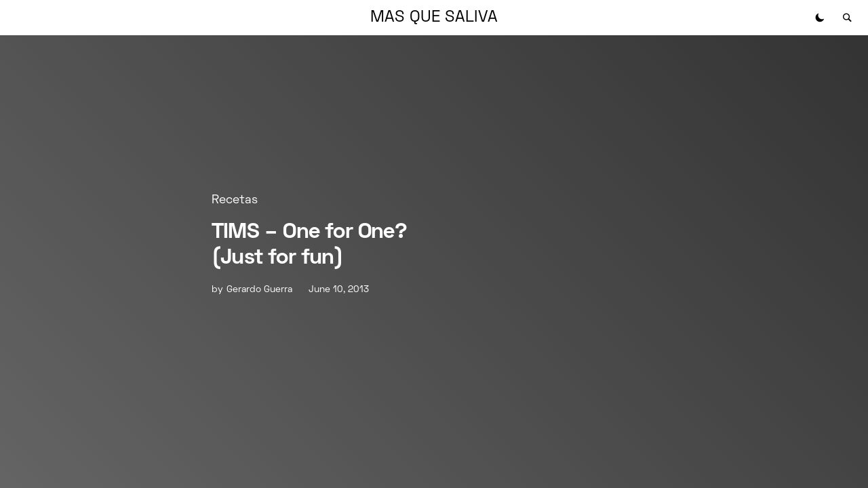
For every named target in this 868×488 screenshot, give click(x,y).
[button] (820, 18)
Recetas (235, 200)
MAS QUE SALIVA (434, 18)
